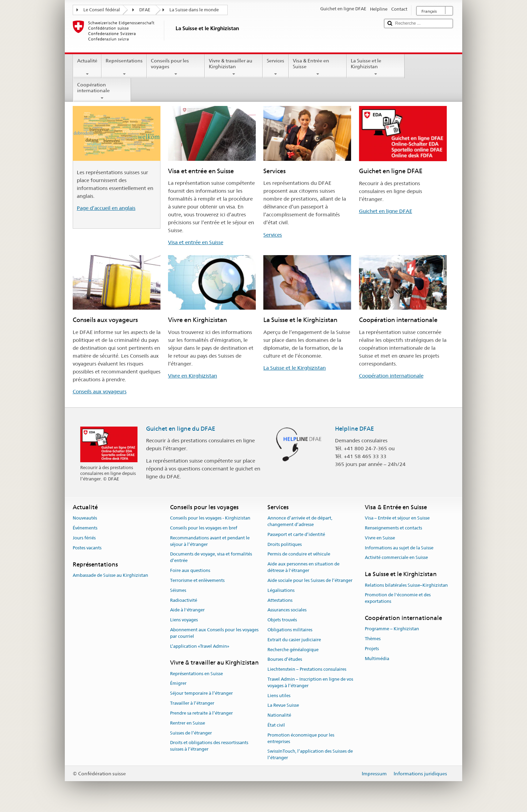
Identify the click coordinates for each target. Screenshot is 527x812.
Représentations (124, 67)
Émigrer (178, 684)
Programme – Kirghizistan (392, 629)
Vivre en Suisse (380, 538)
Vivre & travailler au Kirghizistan (234, 67)
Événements (85, 528)
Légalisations (281, 590)
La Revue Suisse (283, 706)
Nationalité (279, 715)
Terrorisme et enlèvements (197, 580)
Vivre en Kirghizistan (193, 376)
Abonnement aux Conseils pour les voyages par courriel (214, 633)
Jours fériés (84, 538)
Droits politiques (285, 544)
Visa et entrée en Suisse (196, 242)
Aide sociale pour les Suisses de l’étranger (310, 580)
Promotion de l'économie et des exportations (398, 598)
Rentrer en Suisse (188, 723)
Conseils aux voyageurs (100, 391)
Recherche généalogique (293, 650)
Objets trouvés (282, 620)
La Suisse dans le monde (194, 10)
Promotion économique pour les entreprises (301, 738)
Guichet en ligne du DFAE (181, 429)
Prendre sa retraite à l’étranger (201, 713)
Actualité (87, 67)
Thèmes (373, 639)
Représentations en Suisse (196, 674)
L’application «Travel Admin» (200, 646)
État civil (276, 725)
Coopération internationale (102, 91)
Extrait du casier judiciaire (294, 640)
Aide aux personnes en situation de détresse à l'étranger (303, 568)
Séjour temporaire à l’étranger (201, 694)
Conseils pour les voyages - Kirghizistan (210, 518)
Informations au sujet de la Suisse (399, 548)
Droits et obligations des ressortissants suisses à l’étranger (209, 746)
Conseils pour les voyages (176, 67)
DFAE (145, 10)
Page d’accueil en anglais (106, 208)
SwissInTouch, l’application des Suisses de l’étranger (310, 755)
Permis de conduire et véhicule (299, 554)
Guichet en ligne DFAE (386, 211)
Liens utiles (279, 696)
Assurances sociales (287, 610)
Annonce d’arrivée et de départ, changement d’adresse (300, 521)
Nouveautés (85, 518)
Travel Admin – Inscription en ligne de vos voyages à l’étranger (310, 682)
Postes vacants (87, 548)
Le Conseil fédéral (102, 10)
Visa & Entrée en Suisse (318, 67)
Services (276, 67)
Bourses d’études (285, 660)
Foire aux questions (190, 570)
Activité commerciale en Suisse (396, 558)
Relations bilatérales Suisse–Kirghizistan (406, 585)
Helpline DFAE (355, 429)
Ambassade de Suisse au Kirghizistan (110, 575)
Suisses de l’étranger (191, 733)
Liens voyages (184, 620)
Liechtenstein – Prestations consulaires (307, 669)
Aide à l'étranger (187, 610)
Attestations (280, 600)
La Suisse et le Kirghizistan (376, 67)
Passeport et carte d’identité (296, 534)
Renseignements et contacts (393, 528)
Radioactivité (184, 600)
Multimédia (377, 659)
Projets (372, 649)
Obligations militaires (290, 630)
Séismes (178, 590)
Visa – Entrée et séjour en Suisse (397, 518)
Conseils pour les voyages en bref (204, 528)
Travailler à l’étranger (192, 703)
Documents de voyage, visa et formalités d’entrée (211, 558)
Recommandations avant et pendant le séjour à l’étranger (210, 541)
